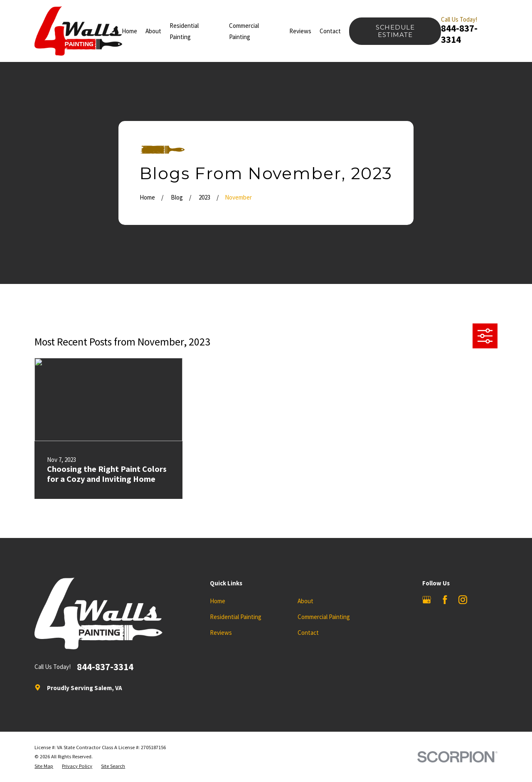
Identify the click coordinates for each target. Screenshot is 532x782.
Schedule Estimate (395, 31)
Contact (308, 633)
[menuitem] (44, 766)
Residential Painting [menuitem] (184, 31)
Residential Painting (236, 617)
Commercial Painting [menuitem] (244, 31)
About (305, 601)
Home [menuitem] (129, 31)
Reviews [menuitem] (300, 31)
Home (218, 601)
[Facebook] (445, 600)
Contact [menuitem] (330, 31)
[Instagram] (463, 600)
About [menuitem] (153, 31)
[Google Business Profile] (427, 600)
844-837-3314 (459, 34)
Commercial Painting (324, 617)
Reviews (221, 633)
